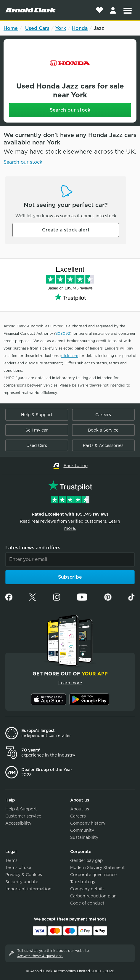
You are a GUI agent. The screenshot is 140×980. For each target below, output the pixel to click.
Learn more (70, 683)
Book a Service (103, 430)
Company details (87, 889)
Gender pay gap (86, 860)
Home (11, 28)
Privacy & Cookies (24, 875)
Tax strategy (83, 882)
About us (80, 809)
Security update (22, 882)
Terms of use (18, 868)
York (61, 28)
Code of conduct (87, 903)
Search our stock (70, 110)
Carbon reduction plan (93, 896)
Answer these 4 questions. (40, 956)
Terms (11, 860)
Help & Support (37, 415)
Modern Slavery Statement (98, 868)
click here (70, 356)
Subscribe (70, 577)
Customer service (23, 816)
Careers (103, 415)
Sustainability (84, 837)
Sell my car (37, 430)
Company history (88, 823)
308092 (63, 333)
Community (82, 830)
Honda (80, 28)
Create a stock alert (66, 230)
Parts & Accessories (103, 445)
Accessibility (18, 823)
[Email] (70, 559)
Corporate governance (93, 875)
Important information (28, 889)
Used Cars (37, 28)
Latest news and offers (33, 548)
